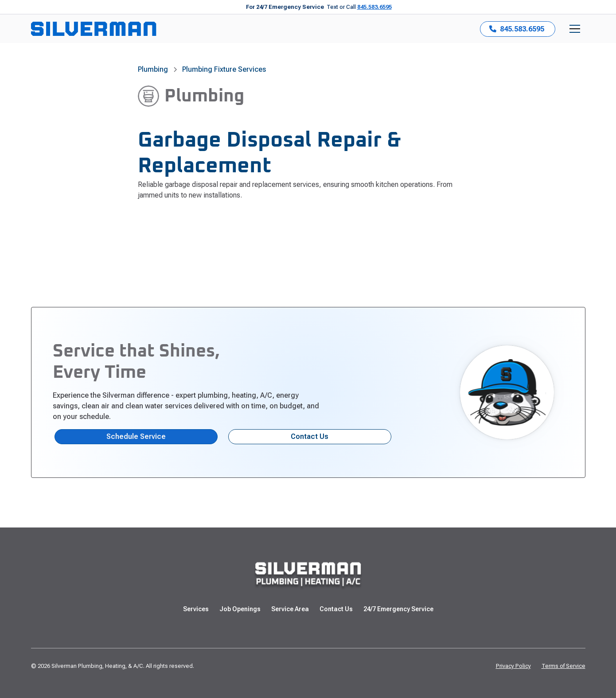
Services (196, 609)
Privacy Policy (513, 666)
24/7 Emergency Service (398, 609)
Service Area (290, 609)
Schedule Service (136, 436)
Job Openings (240, 609)
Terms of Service (563, 666)
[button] (575, 29)
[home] (94, 29)
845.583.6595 (374, 7)
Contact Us (310, 436)
